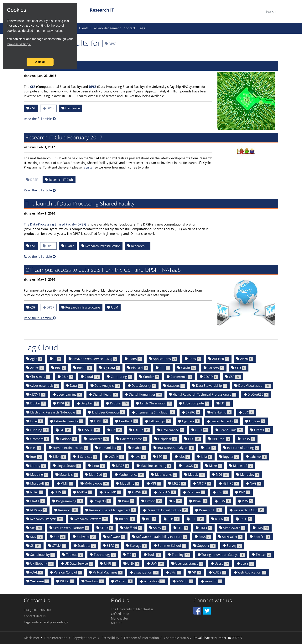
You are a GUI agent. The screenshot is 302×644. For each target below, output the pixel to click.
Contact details (35, 616)
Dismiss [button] (40, 62)
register (88, 167)
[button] (7, 53)
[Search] (247, 11)
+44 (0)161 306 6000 (38, 610)
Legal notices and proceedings (46, 622)
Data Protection (56, 638)
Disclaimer (32, 638)
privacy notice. (53, 31)
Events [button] (84, 28)
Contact (130, 28)
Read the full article (40, 119)
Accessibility (110, 638)
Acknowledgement (107, 28)
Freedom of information (141, 638)
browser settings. (19, 44)
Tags (142, 28)
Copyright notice (84, 638)
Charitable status (176, 638)
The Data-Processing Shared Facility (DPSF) (55, 224)
